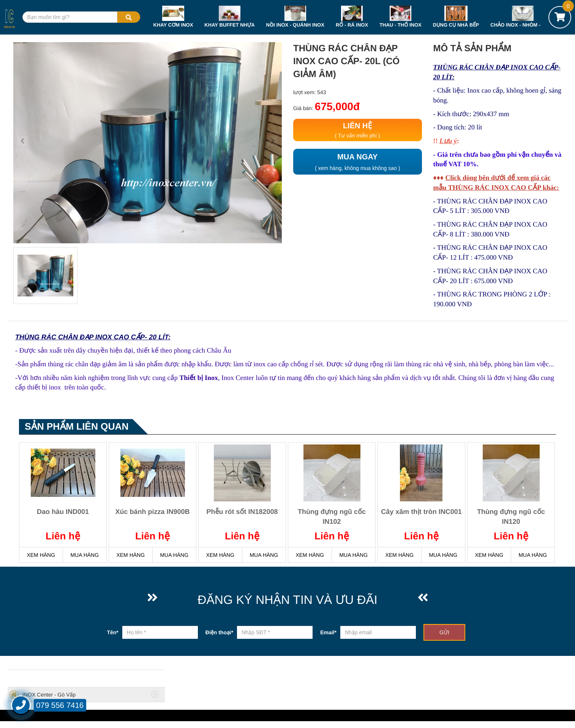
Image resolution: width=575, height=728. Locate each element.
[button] (23, 141)
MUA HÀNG (85, 555)
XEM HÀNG (41, 555)
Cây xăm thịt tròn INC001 (421, 512)
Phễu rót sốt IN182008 (242, 512)
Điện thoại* (219, 632)
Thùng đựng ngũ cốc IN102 (332, 517)
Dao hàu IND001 (63, 512)
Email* (328, 632)
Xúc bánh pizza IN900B (152, 512)
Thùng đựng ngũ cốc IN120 (511, 517)
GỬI (444, 632)
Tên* (112, 632)
